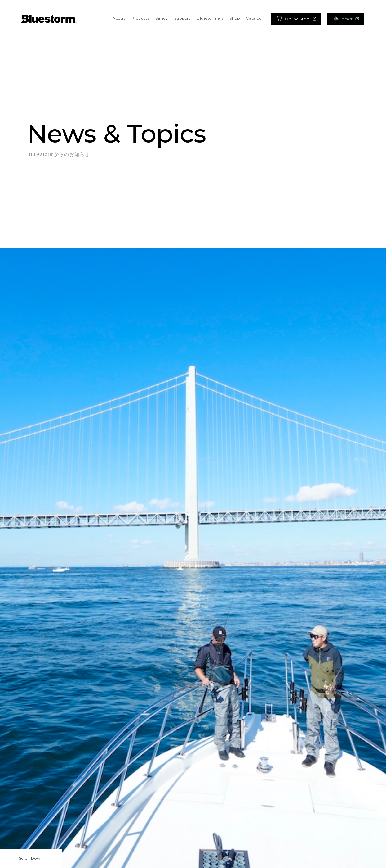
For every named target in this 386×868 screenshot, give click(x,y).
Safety (162, 18)
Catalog (254, 18)
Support (182, 18)
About (119, 18)
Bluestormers (210, 18)
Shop (235, 18)
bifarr (346, 19)
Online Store (296, 18)
